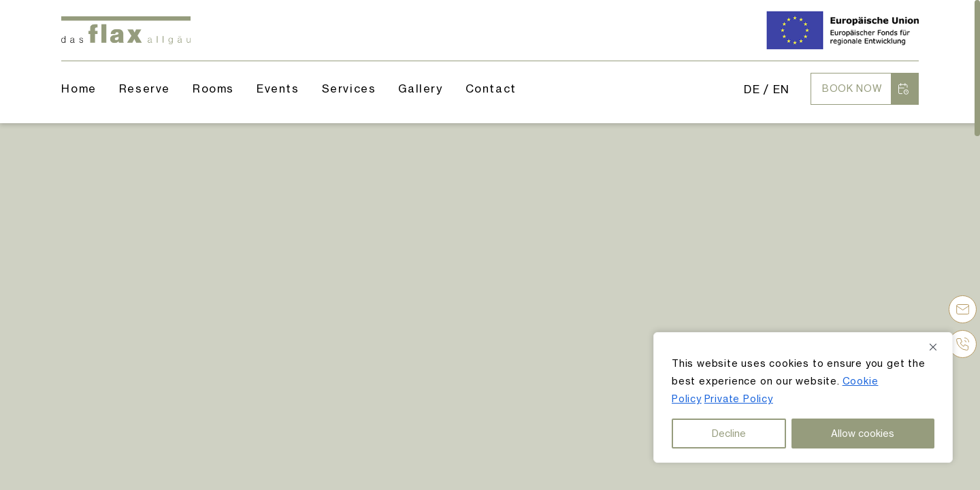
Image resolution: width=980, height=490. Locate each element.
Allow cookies (863, 433)
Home (79, 88)
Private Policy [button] (739, 398)
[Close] (938, 347)
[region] (803, 397)
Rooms (213, 88)
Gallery (420, 88)
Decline (729, 433)
